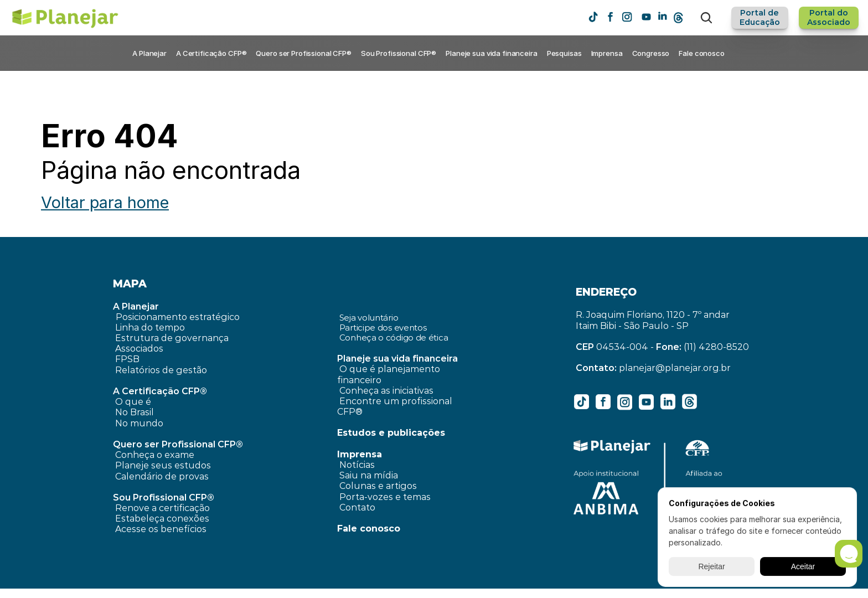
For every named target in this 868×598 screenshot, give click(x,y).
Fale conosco (701, 53)
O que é (133, 402)
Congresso (651, 53)
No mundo (139, 423)
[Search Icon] (706, 18)
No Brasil (135, 412)
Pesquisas (564, 53)
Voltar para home (105, 202)
